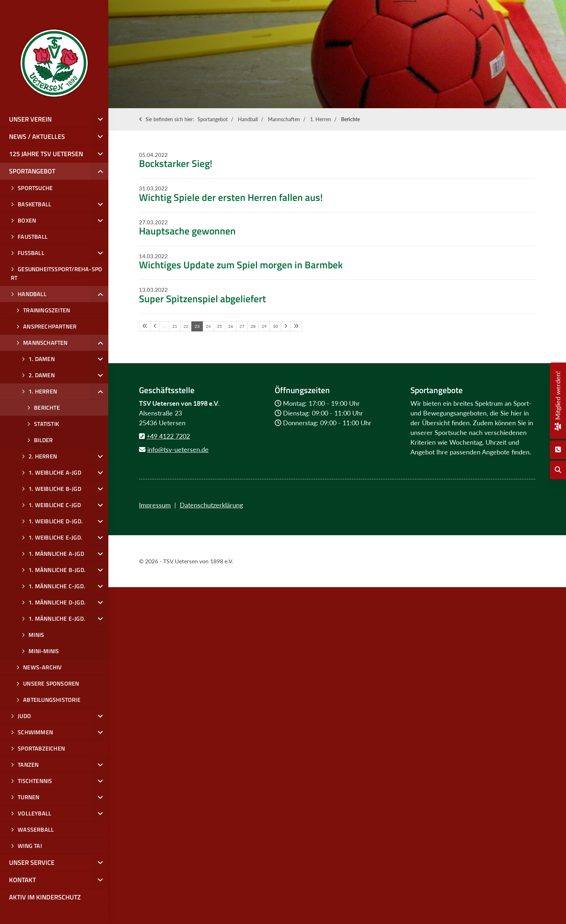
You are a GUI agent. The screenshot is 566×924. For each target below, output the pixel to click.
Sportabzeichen (41, 748)
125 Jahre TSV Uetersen (46, 154)
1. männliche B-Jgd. (57, 570)
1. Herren (321, 119)
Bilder (43, 440)
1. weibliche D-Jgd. (56, 521)
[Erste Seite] (145, 326)
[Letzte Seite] (296, 326)
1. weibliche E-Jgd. (55, 537)
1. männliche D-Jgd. (57, 602)
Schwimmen (35, 732)
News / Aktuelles (37, 137)
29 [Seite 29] (264, 326)
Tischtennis (35, 781)
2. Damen (42, 375)
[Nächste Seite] (286, 326)
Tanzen (28, 765)
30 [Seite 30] (275, 326)
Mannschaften (284, 119)
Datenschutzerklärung (211, 505)
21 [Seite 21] (175, 326)
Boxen (27, 220)
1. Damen (42, 359)
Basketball (34, 204)
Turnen (29, 797)
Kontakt (22, 880)
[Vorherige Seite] (155, 326)
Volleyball (34, 813)
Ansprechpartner (50, 326)
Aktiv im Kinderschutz (45, 897)
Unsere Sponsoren (51, 683)
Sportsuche (35, 188)
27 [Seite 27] (242, 326)
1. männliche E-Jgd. (57, 619)
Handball (248, 119)
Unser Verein (30, 119)
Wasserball (36, 830)
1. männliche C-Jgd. (57, 586)
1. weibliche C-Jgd (55, 505)
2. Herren (43, 456)
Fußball (31, 253)
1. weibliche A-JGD (55, 472)
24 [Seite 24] (208, 326)
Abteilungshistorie (52, 700)
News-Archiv (42, 667)
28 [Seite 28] (253, 326)
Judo (24, 716)
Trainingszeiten (47, 310)
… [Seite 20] (164, 326)
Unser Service (32, 863)
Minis (36, 635)
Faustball (33, 237)
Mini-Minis (44, 651)
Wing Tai (30, 846)
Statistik (46, 424)
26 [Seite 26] (231, 326)
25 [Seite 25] (219, 326)
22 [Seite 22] (186, 326)
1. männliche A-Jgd (56, 554)
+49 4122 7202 (168, 436)
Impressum (155, 505)
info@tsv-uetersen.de (178, 449)
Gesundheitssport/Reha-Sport (56, 273)
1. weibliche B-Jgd (55, 489)
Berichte (351, 119)
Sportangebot (213, 119)
